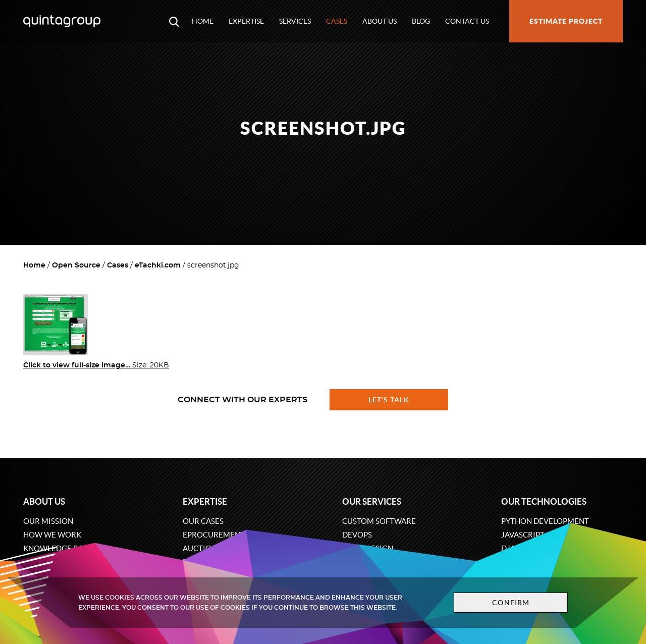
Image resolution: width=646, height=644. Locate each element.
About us (380, 21)
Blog (421, 21)
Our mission (48, 521)
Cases (337, 21)
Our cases (203, 521)
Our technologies (544, 501)
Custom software (379, 521)
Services (295, 21)
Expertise (246, 21)
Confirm (511, 603)
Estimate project (566, 21)
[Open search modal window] (174, 21)
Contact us (467, 21)
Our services (372, 501)
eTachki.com (158, 265)
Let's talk (389, 400)
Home (203, 21)
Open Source (76, 265)
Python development (545, 521)
